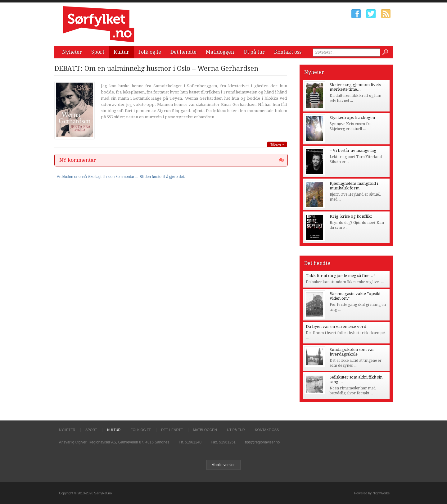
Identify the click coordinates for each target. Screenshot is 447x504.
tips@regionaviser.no (262, 442)
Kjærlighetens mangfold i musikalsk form (354, 186)
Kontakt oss (288, 52)
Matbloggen (220, 52)
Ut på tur (254, 52)
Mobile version (223, 465)
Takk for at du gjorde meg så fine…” (341, 276)
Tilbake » (277, 144)
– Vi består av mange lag (353, 150)
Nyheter (72, 52)
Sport (98, 52)
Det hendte (183, 52)
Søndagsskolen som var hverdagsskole (352, 352)
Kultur (121, 52)
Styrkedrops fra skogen (352, 118)
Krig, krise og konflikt (351, 216)
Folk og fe (150, 52)
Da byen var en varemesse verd (336, 327)
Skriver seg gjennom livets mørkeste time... (355, 87)
